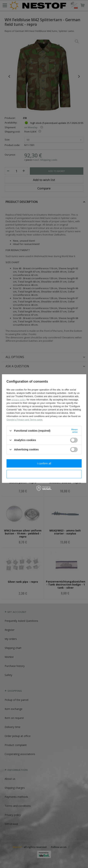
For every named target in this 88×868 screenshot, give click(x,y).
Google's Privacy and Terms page (24, 420)
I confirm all (44, 463)
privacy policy (19, 400)
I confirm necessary (44, 474)
